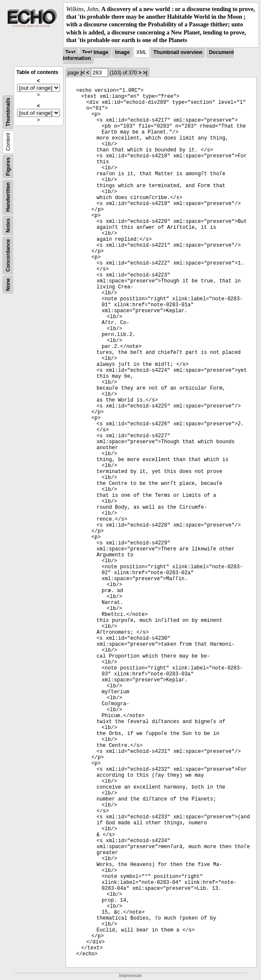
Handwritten (8, 197)
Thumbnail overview (178, 52)
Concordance (8, 255)
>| (145, 73)
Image (122, 52)
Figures (8, 167)
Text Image (95, 52)
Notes (8, 225)
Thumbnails (8, 112)
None (8, 285)
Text (71, 52)
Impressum (130, 976)
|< (83, 73)
